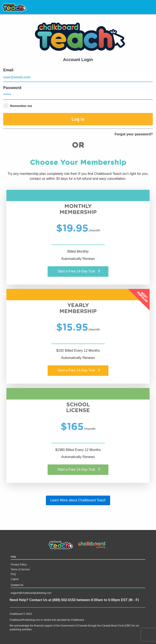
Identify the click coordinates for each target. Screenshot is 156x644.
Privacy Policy (19, 565)
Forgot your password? (134, 134)
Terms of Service (20, 569)
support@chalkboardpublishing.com (31, 593)
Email (78, 75)
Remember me (18, 106)
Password (78, 93)
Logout (15, 579)
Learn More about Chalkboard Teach (78, 500)
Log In (78, 119)
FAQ (13, 574)
